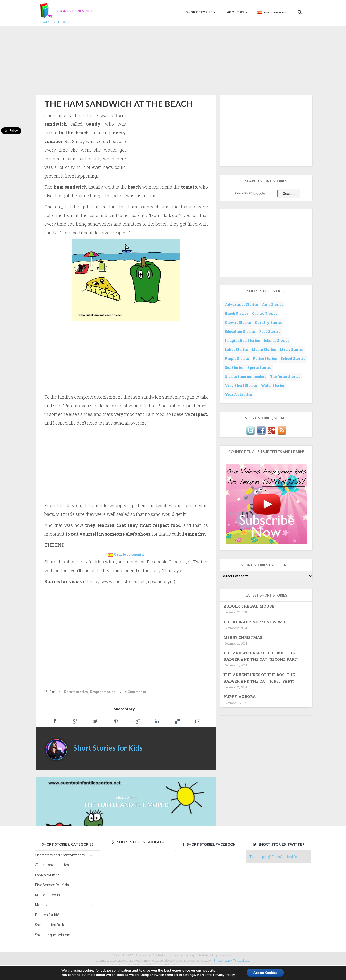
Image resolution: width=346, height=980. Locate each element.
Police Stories (265, 359)
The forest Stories (285, 377)
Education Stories (240, 331)
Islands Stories (276, 341)
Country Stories (269, 323)
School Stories (293, 359)
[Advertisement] (173, 60)
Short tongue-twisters (53, 935)
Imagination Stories (242, 341)
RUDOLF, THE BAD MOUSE (249, 606)
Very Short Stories (241, 385)
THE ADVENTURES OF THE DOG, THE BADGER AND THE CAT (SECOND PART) (261, 656)
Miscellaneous (47, 895)
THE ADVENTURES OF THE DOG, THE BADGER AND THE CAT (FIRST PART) (259, 678)
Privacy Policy (223, 975)
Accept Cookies (265, 972)
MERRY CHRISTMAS (243, 637)
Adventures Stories (241, 305)
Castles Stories (265, 313)
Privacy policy (223, 960)
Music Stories (291, 349)
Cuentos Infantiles (273, 12)
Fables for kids (47, 875)
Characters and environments (60, 855)
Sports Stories (259, 367)
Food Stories (270, 331)
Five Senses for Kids (52, 885)
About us (237, 12)
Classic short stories (52, 865)
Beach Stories (236, 313)
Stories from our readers (245, 377)
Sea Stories (234, 367)
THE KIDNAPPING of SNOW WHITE (258, 622)
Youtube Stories (238, 395)
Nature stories (76, 692)
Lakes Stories (236, 349)
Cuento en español (129, 554)
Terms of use (241, 960)
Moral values (46, 905)
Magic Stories (264, 349)
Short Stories (200, 12)
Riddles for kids (48, 915)
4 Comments (135, 692)
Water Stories (273, 385)
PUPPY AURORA (240, 696)
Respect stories (102, 692)
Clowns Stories (238, 323)
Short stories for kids (52, 925)
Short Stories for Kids (108, 748)
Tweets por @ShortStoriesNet (274, 857)
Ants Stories (272, 305)
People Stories (237, 359)
